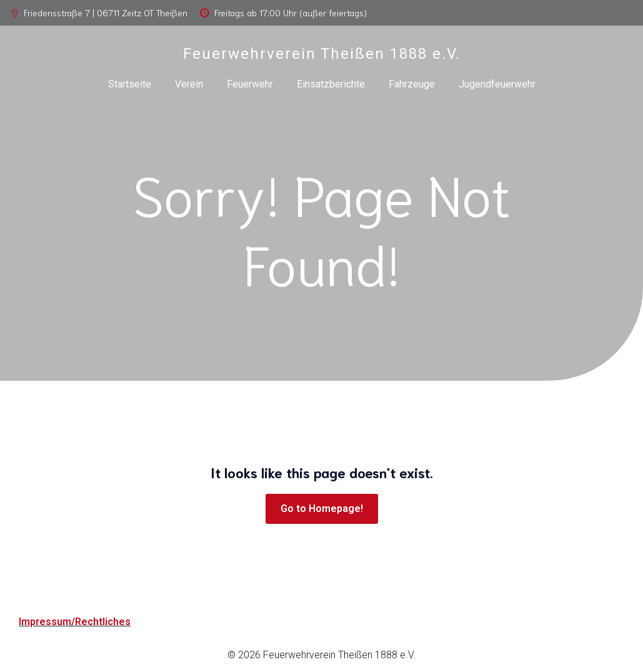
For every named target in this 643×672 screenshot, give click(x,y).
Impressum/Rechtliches (75, 622)
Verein (189, 84)
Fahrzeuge (412, 84)
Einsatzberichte (331, 84)
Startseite (130, 84)
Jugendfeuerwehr (497, 84)
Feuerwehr (250, 84)
